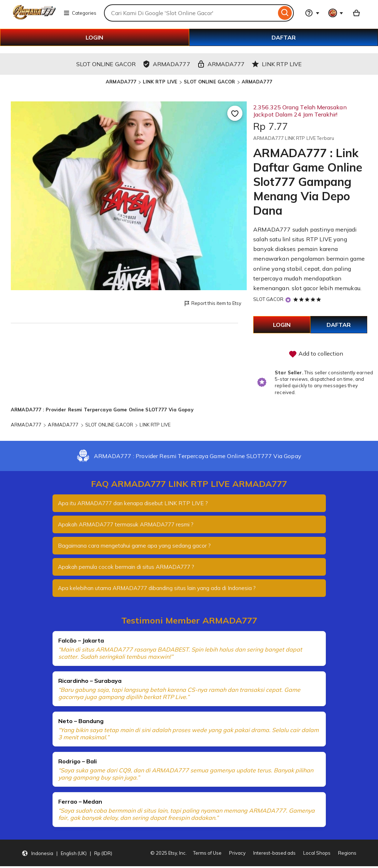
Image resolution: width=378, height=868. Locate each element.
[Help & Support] (312, 13)
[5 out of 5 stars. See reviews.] (308, 299)
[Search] (285, 13)
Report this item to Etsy (212, 304)
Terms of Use (207, 855)
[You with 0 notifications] (336, 13)
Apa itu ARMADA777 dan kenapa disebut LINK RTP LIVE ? (136, 503)
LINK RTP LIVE (160, 82)
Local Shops (317, 855)
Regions (347, 855)
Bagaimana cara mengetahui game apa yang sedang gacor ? (138, 547)
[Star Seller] (288, 300)
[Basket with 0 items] (356, 13)
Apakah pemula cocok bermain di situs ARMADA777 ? (130, 568)
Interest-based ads (274, 855)
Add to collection (316, 354)
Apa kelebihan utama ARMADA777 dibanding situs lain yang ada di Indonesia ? (164, 590)
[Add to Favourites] (235, 113)
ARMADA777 (121, 82)
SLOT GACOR (268, 299)
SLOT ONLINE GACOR (209, 82)
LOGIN (94, 37)
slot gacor (305, 288)
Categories (80, 13)
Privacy (237, 855)
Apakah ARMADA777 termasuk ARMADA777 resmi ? (130, 525)
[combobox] (190, 13)
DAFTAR (284, 37)
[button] (67, 855)
